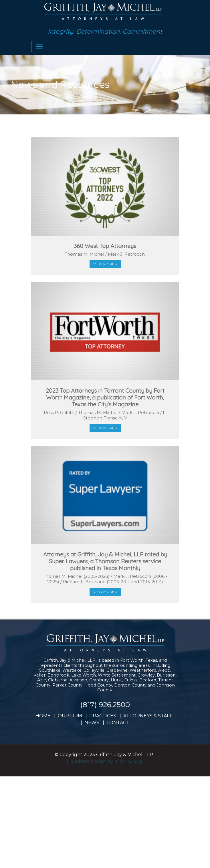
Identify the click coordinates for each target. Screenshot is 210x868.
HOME (43, 716)
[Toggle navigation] (39, 47)
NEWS (92, 723)
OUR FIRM (70, 716)
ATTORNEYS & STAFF (148, 716)
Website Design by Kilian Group (107, 761)
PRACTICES (103, 716)
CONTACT (118, 723)
